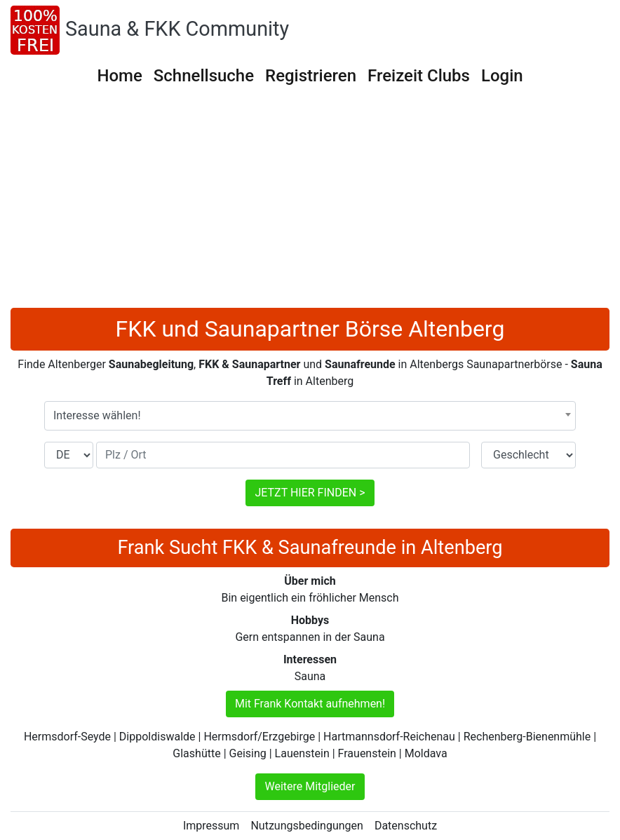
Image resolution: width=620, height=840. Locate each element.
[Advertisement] (310, 203)
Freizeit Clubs (419, 76)
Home (119, 76)
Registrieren (311, 76)
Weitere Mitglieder (310, 786)
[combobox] (310, 416)
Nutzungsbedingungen (306, 826)
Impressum (211, 826)
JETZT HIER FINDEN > (310, 493)
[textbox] (310, 416)
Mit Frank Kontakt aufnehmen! (310, 704)
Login (502, 76)
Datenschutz (406, 826)
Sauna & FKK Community (177, 29)
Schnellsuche (204, 76)
